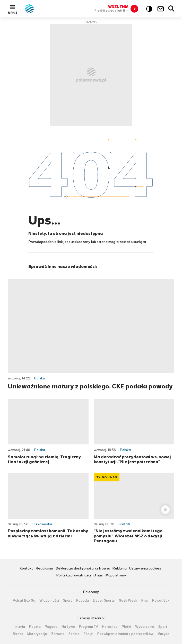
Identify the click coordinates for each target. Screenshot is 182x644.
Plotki (126, 627)
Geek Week (128, 601)
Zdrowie (58, 634)
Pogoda (83, 601)
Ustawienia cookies (145, 569)
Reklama (119, 569)
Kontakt (26, 569)
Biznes (18, 634)
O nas (98, 576)
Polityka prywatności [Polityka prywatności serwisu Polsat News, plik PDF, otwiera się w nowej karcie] (73, 576)
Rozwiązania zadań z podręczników (125, 634)
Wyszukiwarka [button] (171, 9)
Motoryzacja (37, 634)
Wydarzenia (145, 627)
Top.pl (88, 634)
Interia (20, 627)
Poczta (35, 627)
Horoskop (110, 627)
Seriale (74, 634)
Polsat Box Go (24, 601)
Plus (145, 601)
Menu (12, 13)
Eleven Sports (104, 601)
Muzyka (163, 634)
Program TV (89, 627)
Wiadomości (49, 601)
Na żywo (68, 627)
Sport (68, 601)
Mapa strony (116, 576)
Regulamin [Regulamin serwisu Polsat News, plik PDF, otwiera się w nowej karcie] (44, 569)
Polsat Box (161, 601)
